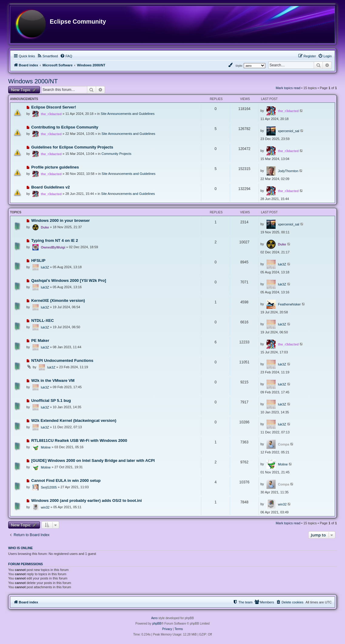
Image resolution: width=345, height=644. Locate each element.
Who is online (20, 548)
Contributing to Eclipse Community (65, 127)
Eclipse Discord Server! (54, 107)
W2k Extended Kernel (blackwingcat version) (74, 420)
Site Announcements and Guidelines (127, 114)
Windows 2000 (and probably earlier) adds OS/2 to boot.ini (87, 501)
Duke (45, 227)
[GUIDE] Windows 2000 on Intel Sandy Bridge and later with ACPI (93, 460)
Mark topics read (288, 88)
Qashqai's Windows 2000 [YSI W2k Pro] (69, 280)
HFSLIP (38, 260)
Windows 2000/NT (33, 81)
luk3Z (45, 267)
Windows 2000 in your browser (60, 220)
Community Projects (116, 154)
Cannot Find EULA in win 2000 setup (66, 480)
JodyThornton (288, 171)
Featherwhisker (289, 304)
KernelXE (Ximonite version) (58, 300)
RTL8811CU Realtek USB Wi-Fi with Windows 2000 (79, 440)
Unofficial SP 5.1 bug (51, 400)
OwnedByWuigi (53, 247)
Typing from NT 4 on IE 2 (55, 240)
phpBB (157, 624)
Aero (154, 618)
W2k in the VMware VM (53, 380)
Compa (284, 444)
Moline (46, 447)
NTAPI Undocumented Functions (62, 360)
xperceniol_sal (289, 131)
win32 (45, 507)
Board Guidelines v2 (51, 187)
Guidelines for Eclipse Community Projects (72, 147)
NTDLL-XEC (43, 320)
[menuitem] (47, 56)
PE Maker (40, 340)
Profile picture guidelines (55, 167)
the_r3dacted (51, 114)
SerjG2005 (49, 487)
